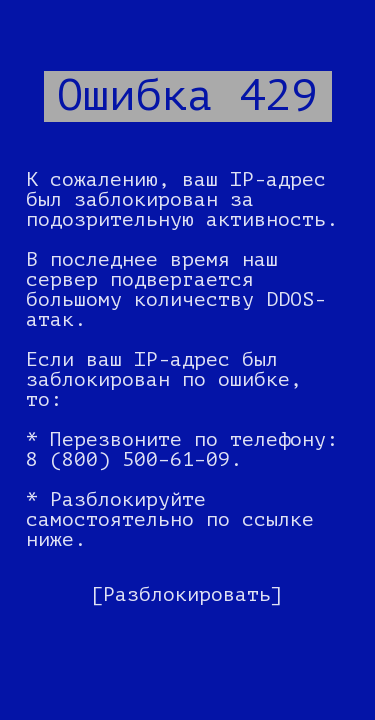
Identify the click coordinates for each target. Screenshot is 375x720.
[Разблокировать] (187, 594)
